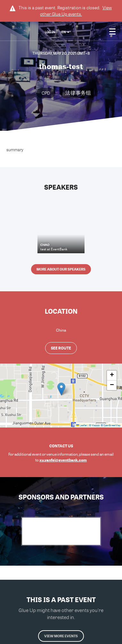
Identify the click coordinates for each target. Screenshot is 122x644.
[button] (61, 389)
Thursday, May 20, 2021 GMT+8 (61, 53)
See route (61, 348)
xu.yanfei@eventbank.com (63, 460)
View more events (61, 636)
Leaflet (82, 425)
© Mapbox (95, 425)
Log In (50, 32)
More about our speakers (61, 269)
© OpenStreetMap (111, 425)
